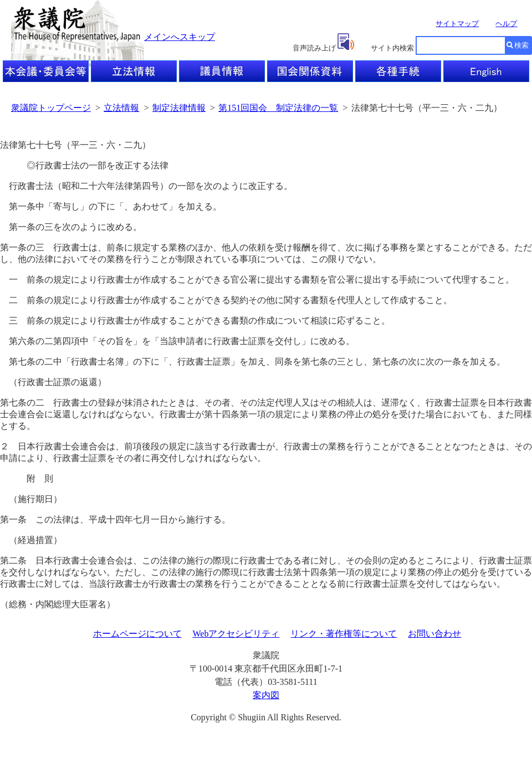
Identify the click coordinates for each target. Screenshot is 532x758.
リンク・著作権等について (344, 634)
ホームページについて (137, 634)
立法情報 (121, 108)
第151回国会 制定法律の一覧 (278, 108)
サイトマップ (457, 24)
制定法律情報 (179, 108)
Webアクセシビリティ (236, 634)
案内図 (266, 695)
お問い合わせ (434, 634)
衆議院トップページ (51, 108)
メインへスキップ (180, 37)
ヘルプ (506, 24)
